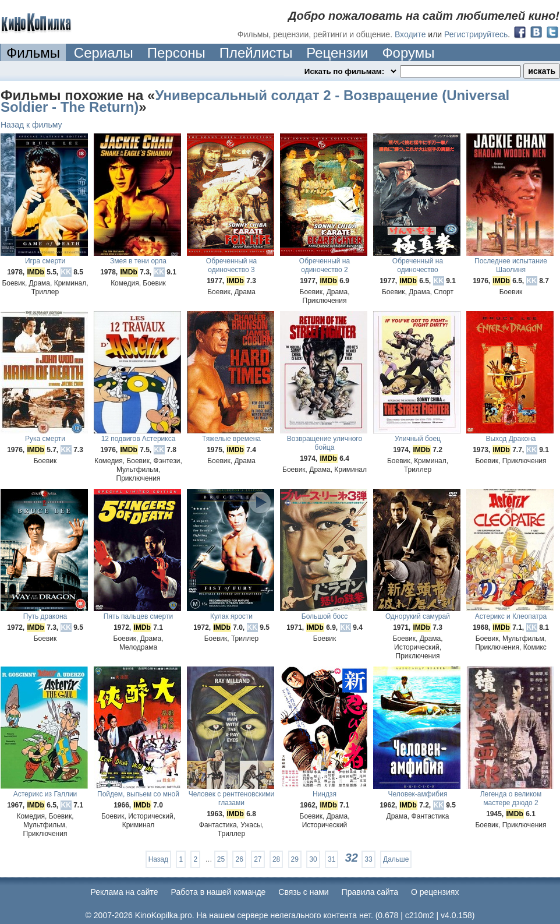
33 (368, 859)
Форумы (408, 53)
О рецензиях (435, 892)
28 (276, 859)
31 (332, 859)
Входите (410, 34)
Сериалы (104, 53)
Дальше (396, 859)
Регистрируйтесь (476, 34)
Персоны (176, 53)
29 (295, 859)
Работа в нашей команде (219, 892)
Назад (158, 859)
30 (313, 859)
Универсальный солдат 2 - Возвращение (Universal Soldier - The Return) (255, 101)
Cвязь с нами (303, 892)
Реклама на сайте (125, 892)
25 (221, 859)
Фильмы (33, 53)
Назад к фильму (31, 125)
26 (239, 859)
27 (258, 859)
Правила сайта (370, 892)
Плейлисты (256, 53)
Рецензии (337, 53)
